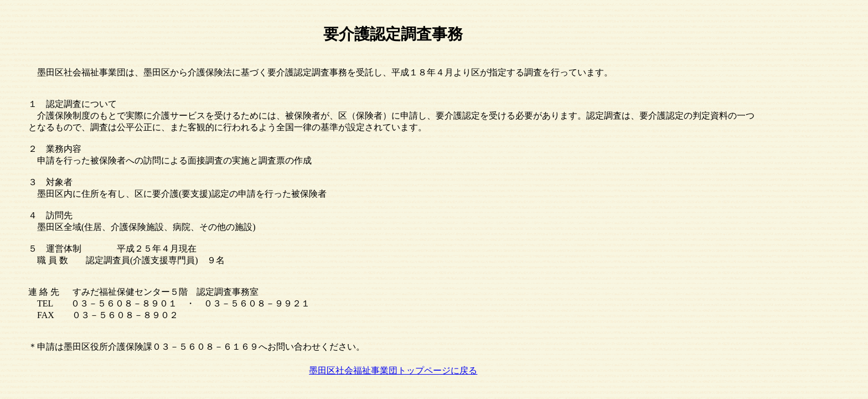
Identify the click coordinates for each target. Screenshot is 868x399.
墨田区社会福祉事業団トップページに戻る (393, 370)
